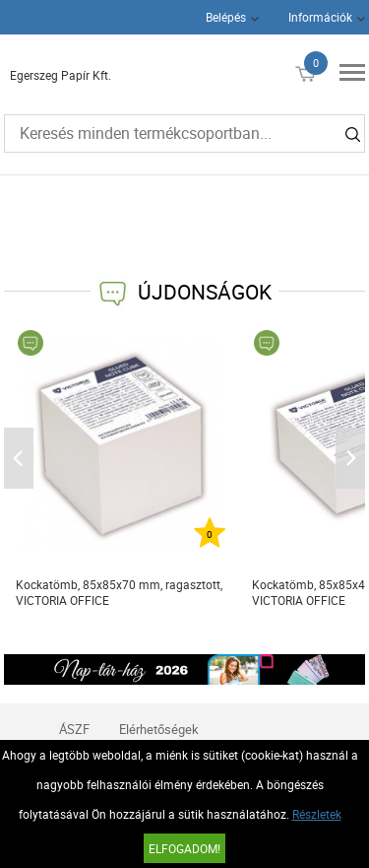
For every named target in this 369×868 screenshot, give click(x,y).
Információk (320, 17)
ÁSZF (74, 729)
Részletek (317, 814)
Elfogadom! (184, 848)
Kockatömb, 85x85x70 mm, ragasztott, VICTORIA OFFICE (119, 592)
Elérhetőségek (159, 729)
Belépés (226, 17)
